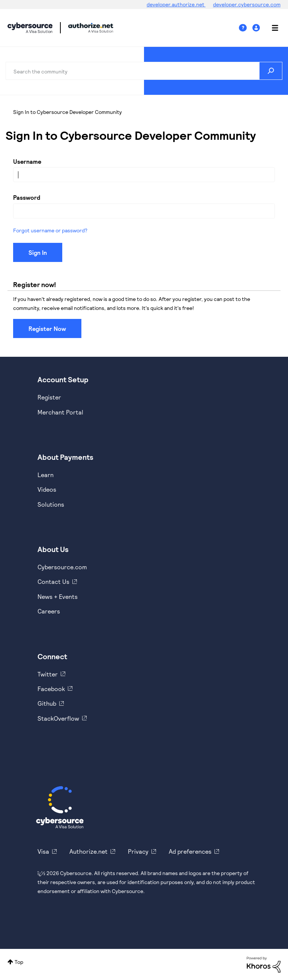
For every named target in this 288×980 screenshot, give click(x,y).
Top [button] (19, 962)
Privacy (138, 851)
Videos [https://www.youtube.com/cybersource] (47, 489)
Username (27, 161)
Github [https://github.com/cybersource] (47, 703)
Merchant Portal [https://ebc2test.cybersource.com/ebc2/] (60, 412)
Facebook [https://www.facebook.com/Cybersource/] (51, 689)
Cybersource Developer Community (30, 28)
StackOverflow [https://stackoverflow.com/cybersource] (58, 718)
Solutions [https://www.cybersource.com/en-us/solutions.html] (51, 504)
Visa (43, 851)
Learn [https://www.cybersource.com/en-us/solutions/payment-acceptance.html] (46, 475)
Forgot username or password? (50, 230)
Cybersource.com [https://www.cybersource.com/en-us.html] (62, 567)
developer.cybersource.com (247, 4)
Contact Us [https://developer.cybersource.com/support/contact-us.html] (53, 581)
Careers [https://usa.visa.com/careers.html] (49, 611)
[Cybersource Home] (60, 807)
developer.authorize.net (176, 4)
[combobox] (144, 71)
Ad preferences (190, 851)
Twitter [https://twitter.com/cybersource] (48, 674)
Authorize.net (88, 851)
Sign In (257, 28)
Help (246, 28)
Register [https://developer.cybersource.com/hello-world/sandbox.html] (49, 397)
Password (27, 197)
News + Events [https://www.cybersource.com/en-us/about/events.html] (58, 596)
